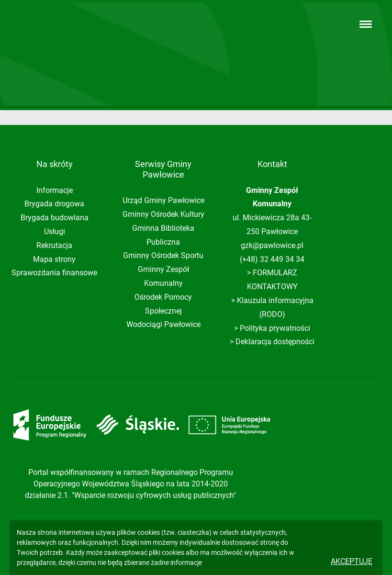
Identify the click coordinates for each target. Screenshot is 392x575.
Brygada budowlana (55, 218)
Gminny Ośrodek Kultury (163, 214)
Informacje (55, 190)
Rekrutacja (54, 245)
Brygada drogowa (54, 204)
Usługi (55, 231)
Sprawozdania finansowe (54, 273)
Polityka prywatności (275, 328)
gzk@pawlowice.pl (272, 245)
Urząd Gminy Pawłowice (163, 200)
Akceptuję (352, 561)
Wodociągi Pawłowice (163, 324)
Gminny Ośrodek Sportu (163, 255)
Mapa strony (54, 259)
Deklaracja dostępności (275, 342)
